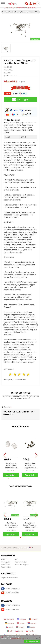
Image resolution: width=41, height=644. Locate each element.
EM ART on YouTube (10, 593)
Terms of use (6, 564)
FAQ (16, 559)
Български (9, 619)
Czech (10, 627)
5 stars (28, 374)
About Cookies (6, 567)
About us (4, 559)
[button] (8, 478)
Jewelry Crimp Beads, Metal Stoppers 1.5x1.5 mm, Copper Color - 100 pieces (30, 466)
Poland (19, 631)
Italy (10, 631)
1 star (10, 374)
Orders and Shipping (21, 564)
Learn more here (16, 639)
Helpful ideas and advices (10, 578)
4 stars (24, 374)
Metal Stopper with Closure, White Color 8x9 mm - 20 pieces (11, 466)
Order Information (21, 562)
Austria (21, 623)
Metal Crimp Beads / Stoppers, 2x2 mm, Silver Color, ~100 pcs (11, 525)
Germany (10, 623)
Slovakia (30, 631)
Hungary (20, 627)
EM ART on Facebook (10, 589)
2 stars (15, 374)
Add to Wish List (10, 76)
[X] (2, 637)
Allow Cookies (32, 641)
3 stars (19, 374)
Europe (31, 627)
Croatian (32, 623)
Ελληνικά (21, 619)
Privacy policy (6, 562)
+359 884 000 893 (31, 8)
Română (33, 619)
